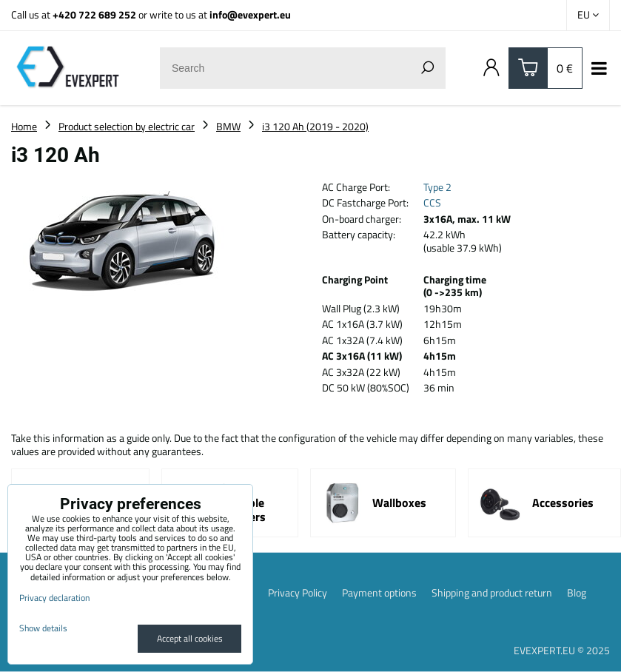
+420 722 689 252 (94, 14)
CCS (432, 202)
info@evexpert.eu (250, 14)
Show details (43, 628)
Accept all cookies (190, 638)
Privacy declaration (54, 598)
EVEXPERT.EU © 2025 (562, 650)
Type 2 (437, 187)
